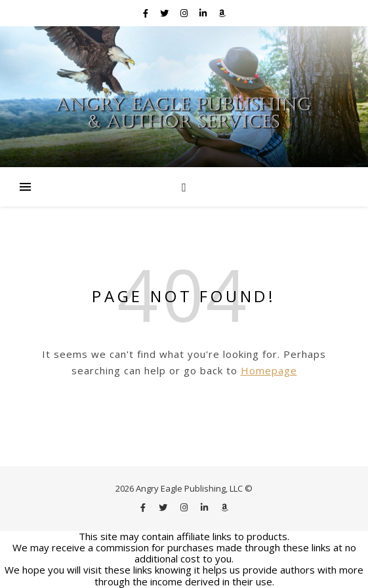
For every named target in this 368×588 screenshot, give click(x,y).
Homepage (269, 370)
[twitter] (165, 13)
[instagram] (185, 13)
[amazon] (222, 13)
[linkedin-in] (204, 13)
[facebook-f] (147, 13)
